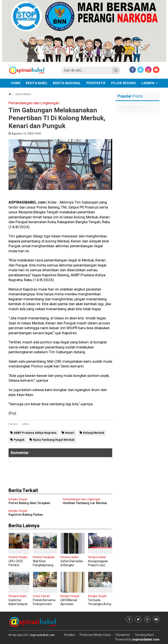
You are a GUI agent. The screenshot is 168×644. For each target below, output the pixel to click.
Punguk (19, 440)
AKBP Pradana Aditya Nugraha (35, 433)
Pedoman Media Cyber (95, 635)
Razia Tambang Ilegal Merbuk (54, 440)
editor (26, 424)
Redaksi (70, 635)
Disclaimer (123, 635)
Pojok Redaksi (124, 83)
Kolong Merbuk (94, 433)
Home (16, 83)
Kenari (70, 433)
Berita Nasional (67, 83)
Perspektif (96, 83)
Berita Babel (37, 83)
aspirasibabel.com (146, 639)
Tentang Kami (144, 635)
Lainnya (148, 83)
